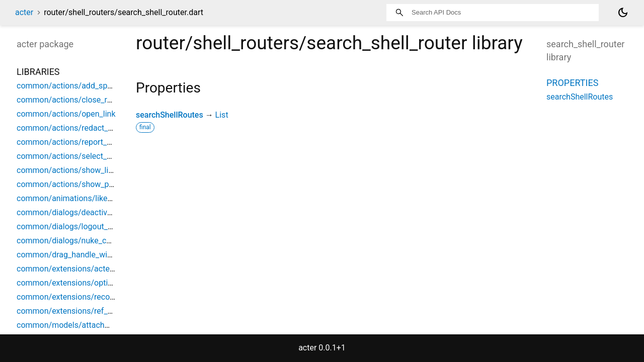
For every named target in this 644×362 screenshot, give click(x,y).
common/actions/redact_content (76, 128)
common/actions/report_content (75, 142)
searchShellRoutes (170, 115)
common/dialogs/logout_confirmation (85, 227)
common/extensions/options (69, 283)
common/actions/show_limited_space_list (93, 170)
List (222, 115)
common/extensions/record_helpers (82, 297)
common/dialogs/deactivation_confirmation (95, 212)
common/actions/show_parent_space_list (92, 184)
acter (24, 12)
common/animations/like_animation (82, 198)
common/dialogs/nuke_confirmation (82, 241)
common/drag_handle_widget (70, 255)
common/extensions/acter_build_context (90, 269)
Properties (572, 83)
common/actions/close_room (70, 100)
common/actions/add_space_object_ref (88, 86)
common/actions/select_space (72, 156)
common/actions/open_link (66, 114)
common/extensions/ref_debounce (80, 311)
